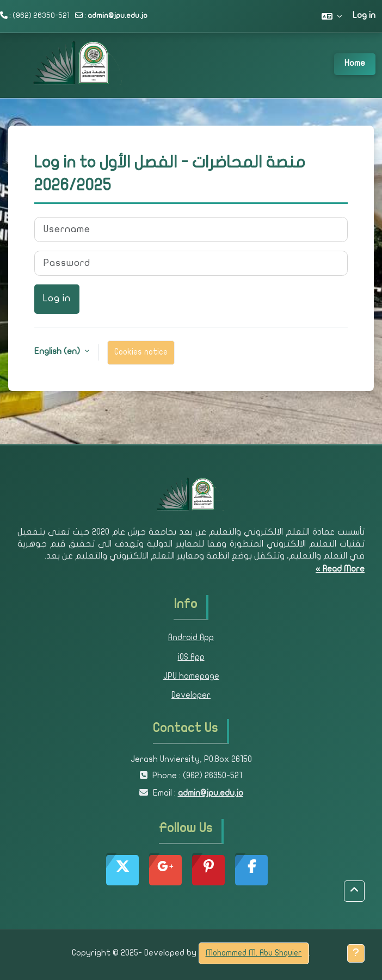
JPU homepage (191, 677)
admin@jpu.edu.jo (118, 16)
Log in (364, 16)
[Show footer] (356, 953)
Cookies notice (141, 352)
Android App (191, 638)
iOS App (191, 658)
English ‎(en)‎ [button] (58, 352)
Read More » (340, 569)
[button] (332, 16)
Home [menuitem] (355, 64)
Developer (191, 696)
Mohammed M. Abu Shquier (254, 953)
